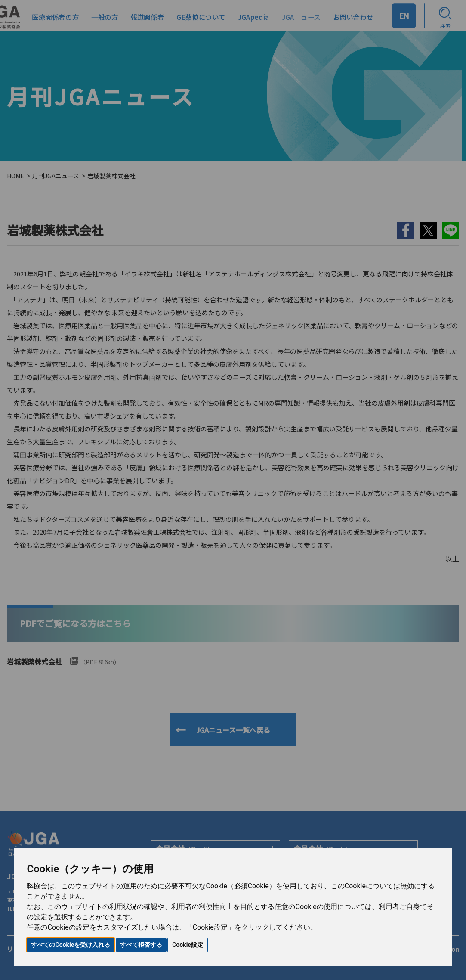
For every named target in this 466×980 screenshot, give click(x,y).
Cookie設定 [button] (188, 945)
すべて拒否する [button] (141, 945)
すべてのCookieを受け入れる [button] (71, 945)
